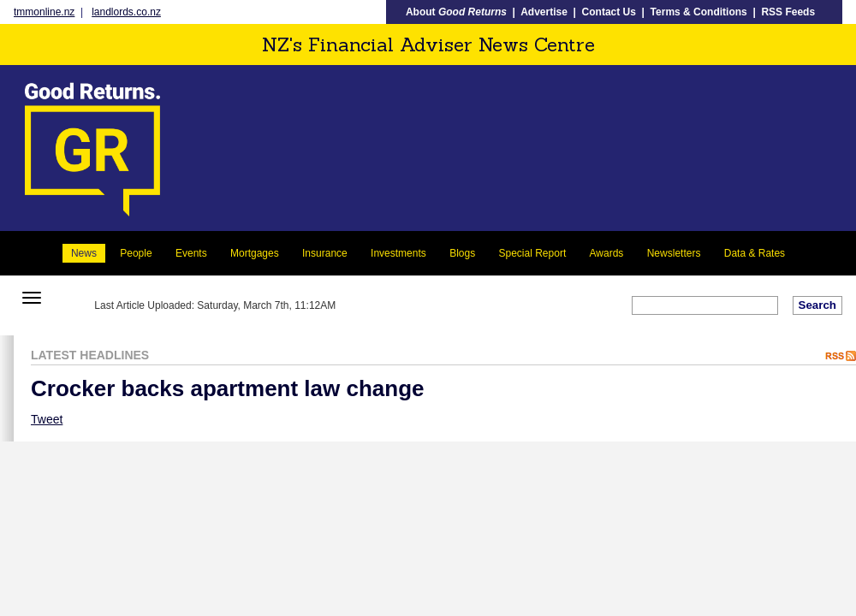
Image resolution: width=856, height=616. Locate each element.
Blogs (462, 253)
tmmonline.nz (44, 12)
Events (191, 253)
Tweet (47, 419)
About (456, 12)
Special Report (533, 253)
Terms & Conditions (699, 12)
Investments (398, 253)
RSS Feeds (788, 12)
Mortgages (255, 253)
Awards (607, 253)
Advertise (544, 12)
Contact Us (609, 12)
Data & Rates (755, 253)
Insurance (325, 253)
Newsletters (674, 253)
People (136, 253)
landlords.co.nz (126, 12)
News (84, 253)
